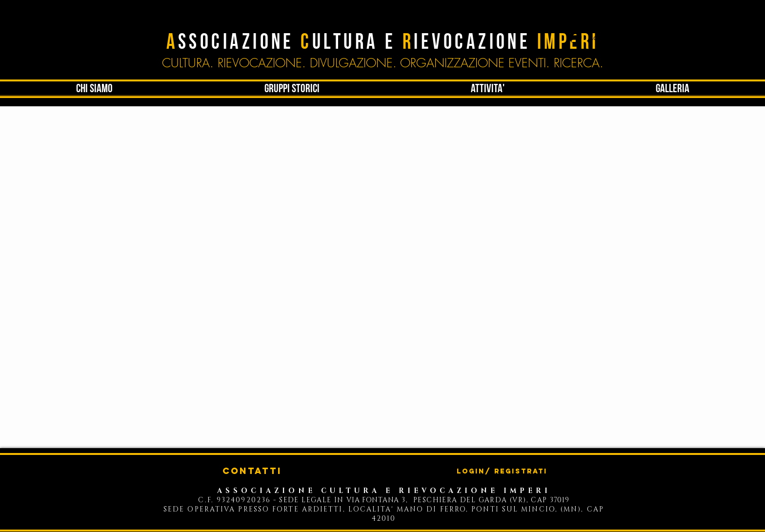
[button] (488, 89)
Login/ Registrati (502, 472)
